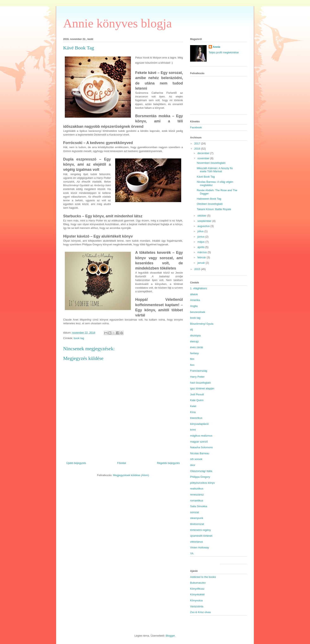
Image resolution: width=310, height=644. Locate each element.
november (204, 158)
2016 (198, 149)
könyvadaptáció (199, 424)
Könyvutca (196, 600)
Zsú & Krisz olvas (200, 612)
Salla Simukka (199, 506)
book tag (79, 338)
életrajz (194, 341)
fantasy (194, 353)
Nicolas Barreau (200, 453)
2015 (198, 269)
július (201, 231)
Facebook (196, 127)
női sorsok (196, 459)
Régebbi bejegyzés (168, 463)
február (202, 257)
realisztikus (197, 489)
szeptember (205, 221)
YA (192, 553)
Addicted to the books (203, 577)
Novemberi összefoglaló (211, 163)
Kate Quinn (197, 400)
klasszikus (196, 418)
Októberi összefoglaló (210, 204)
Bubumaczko (198, 583)
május (201, 242)
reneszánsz (197, 495)
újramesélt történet (201, 536)
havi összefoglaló (200, 383)
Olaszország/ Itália (201, 471)
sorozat (195, 512)
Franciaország (199, 371)
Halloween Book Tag (209, 199)
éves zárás (197, 347)
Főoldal (121, 463)
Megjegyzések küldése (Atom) (131, 475)
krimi (193, 430)
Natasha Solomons (201, 447)
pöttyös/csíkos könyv (202, 483)
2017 (198, 143)
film (192, 359)
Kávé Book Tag (206, 177)
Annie (217, 47)
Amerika (195, 300)
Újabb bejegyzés (76, 463)
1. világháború (199, 288)
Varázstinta (197, 606)
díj (192, 330)
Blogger (170, 636)
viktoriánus (196, 542)
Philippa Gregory (200, 477)
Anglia (194, 306)
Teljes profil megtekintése (224, 52)
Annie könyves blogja (118, 23)
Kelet (193, 406)
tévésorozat (197, 524)
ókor (193, 465)
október (202, 216)
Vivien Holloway (200, 547)
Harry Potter (197, 377)
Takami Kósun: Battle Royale (214, 209)
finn (192, 365)
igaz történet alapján (202, 388)
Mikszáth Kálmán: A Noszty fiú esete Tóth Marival (215, 170)
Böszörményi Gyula (202, 324)
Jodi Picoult (197, 394)
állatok (194, 294)
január (202, 263)
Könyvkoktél (197, 594)
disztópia (195, 335)
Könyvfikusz (197, 589)
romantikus (197, 501)
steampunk (197, 518)
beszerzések (198, 312)
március (203, 252)
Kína (193, 412)
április (201, 247)
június (201, 237)
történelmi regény (200, 530)
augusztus (204, 226)
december (204, 153)
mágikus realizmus (201, 436)
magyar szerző (199, 442)
